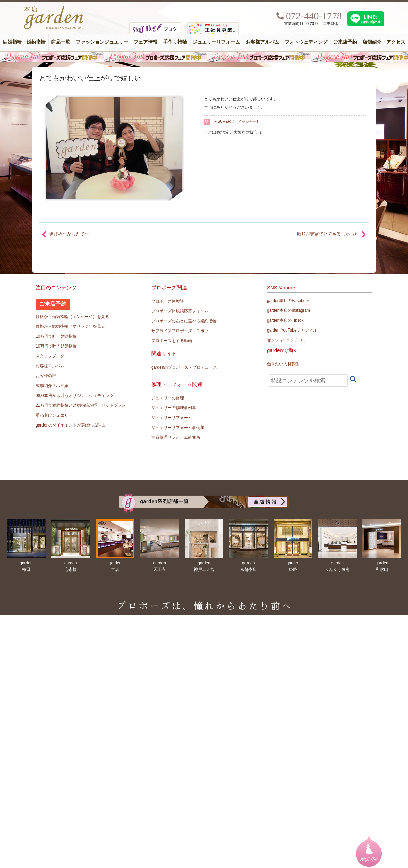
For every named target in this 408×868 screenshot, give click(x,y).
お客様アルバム (262, 42)
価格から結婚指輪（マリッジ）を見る (70, 326)
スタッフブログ (50, 356)
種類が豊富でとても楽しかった (328, 234)
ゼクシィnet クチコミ (287, 340)
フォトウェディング (306, 42)
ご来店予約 (345, 42)
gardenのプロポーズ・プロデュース (184, 367)
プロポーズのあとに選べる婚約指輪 (184, 321)
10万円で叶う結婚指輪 (56, 346)
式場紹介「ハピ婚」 (54, 386)
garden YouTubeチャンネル (292, 330)
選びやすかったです (69, 234)
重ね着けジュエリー (54, 415)
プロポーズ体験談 (168, 301)
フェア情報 (146, 42)
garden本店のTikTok (285, 320)
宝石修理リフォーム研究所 (176, 437)
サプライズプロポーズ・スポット (182, 331)
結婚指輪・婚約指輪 (24, 42)
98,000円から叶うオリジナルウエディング (75, 396)
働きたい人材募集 (283, 364)
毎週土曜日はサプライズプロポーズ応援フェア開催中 (204, 57)
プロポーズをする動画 (172, 341)
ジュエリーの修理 (168, 398)
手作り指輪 (175, 42)
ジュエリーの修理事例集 (174, 408)
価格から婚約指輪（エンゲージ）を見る (72, 317)
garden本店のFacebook (288, 301)
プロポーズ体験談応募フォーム (180, 311)
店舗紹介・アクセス (384, 42)
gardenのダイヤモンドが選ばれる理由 (71, 425)
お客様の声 (46, 376)
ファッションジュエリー (102, 42)
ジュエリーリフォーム (216, 42)
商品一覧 (61, 42)
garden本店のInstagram (288, 310)
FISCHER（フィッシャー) (236, 121)
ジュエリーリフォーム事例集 (178, 428)
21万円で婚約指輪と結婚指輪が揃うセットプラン (81, 405)
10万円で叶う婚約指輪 (56, 336)
